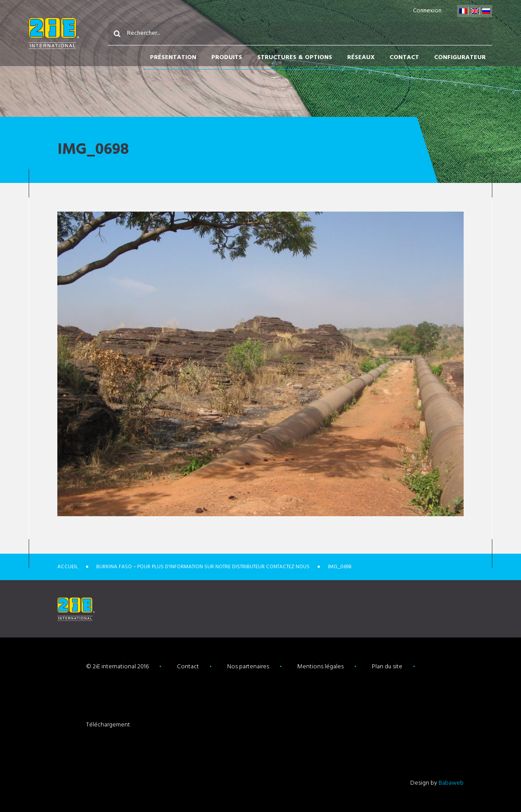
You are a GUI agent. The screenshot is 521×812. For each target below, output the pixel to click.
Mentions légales (320, 667)
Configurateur (460, 58)
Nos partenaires (248, 667)
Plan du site (387, 667)
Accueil (68, 567)
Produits (227, 58)
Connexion (427, 11)
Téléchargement (108, 725)
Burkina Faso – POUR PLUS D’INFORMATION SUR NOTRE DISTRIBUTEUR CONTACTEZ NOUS (203, 567)
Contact (404, 58)
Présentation (173, 58)
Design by (437, 783)
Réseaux (361, 58)
